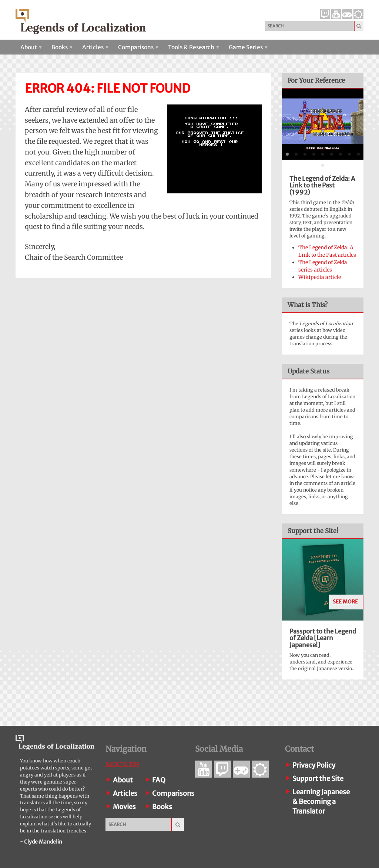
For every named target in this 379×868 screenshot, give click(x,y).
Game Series (248, 47)
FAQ (159, 780)
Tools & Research (194, 47)
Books (62, 47)
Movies (124, 807)
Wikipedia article (320, 277)
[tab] (287, 154)
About (31, 47)
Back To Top (123, 764)
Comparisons (138, 47)
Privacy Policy (314, 765)
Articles (95, 47)
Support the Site (318, 779)
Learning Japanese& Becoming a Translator (321, 802)
